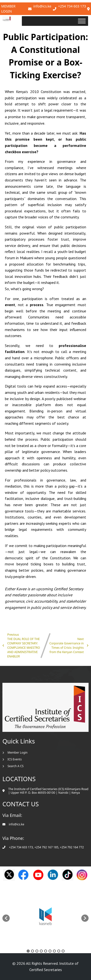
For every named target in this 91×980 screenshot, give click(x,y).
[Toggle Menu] (82, 21)
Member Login (8, 9)
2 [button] (33, 951)
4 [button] (41, 951)
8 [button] (59, 951)
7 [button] (54, 951)
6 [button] (50, 951)
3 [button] (37, 951)
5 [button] (46, 951)
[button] (6, 918)
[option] (45, 916)
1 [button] (28, 951)
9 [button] (63, 951)
